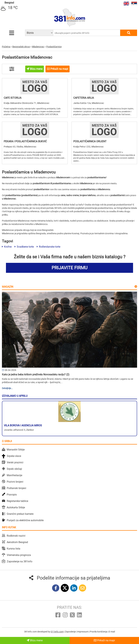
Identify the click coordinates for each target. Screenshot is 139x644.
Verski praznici (15, 462)
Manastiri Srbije (16, 450)
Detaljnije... (7, 388)
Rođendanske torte (49, 247)
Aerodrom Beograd (17, 542)
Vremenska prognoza (19, 555)
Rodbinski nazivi (16, 536)
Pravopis (12, 495)
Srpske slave (14, 456)
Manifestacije (14, 475)
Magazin (8, 287)
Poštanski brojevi (16, 488)
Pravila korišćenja (99, 632)
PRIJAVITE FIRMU (69, 268)
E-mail (112, 632)
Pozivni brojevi (15, 482)
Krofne (7, 247)
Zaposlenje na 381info (20, 561)
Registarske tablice (17, 501)
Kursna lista (13, 549)
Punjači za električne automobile (25, 520)
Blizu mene (35, 640)
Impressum (83, 632)
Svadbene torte (24, 247)
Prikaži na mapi (104, 640)
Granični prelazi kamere (20, 514)
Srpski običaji (14, 469)
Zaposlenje (71, 632)
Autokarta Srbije (16, 507)
